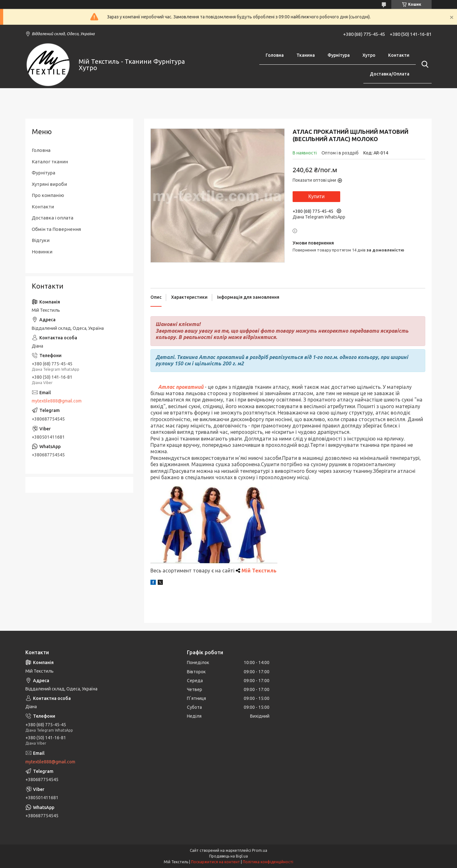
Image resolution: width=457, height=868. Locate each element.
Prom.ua (260, 850)
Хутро (369, 55)
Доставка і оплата (53, 218)
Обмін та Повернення (56, 229)
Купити (316, 196)
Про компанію (48, 195)
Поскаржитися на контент (215, 862)
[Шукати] (424, 64)
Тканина (306, 55)
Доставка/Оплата (390, 74)
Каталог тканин (50, 162)
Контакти (399, 55)
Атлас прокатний (181, 387)
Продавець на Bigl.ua (228, 856)
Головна (275, 55)
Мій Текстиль (259, 571)
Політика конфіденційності (268, 862)
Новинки (42, 252)
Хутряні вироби (49, 184)
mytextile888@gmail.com (57, 401)
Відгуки (41, 240)
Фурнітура (339, 55)
